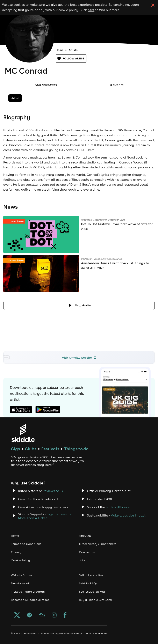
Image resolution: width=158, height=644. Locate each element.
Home (60, 50)
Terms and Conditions (26, 544)
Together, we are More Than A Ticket (45, 516)
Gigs (15, 449)
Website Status (21, 575)
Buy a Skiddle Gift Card (95, 600)
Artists (73, 50)
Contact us (87, 552)
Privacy (16, 552)
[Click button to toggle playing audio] (79, 305)
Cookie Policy (20, 560)
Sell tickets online (91, 575)
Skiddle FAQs (88, 583)
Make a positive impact (128, 515)
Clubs (31, 449)
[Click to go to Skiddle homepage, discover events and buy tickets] (23, 433)
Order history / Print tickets (98, 544)
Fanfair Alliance (118, 507)
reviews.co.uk (53, 491)
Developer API (21, 583)
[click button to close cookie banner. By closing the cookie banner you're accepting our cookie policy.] (153, 5)
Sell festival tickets (92, 592)
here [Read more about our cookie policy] (91, 10)
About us (85, 536)
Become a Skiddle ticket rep (30, 600)
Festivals (50, 449)
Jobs (82, 560)
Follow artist (71, 58)
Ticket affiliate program (28, 592)
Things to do (76, 449)
